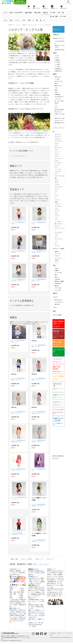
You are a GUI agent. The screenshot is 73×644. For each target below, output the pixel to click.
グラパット (57, 154)
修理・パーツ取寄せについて (36, 610)
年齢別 (55, 53)
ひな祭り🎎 (57, 279)
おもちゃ (45, 13)
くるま (56, 88)
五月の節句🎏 (58, 284)
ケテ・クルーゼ (58, 163)
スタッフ (53, 591)
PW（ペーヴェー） (59, 224)
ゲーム (56, 105)
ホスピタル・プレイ (59, 121)
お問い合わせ (69, 633)
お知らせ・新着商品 (27, 559)
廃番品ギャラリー (38, 76)
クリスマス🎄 (58, 290)
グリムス (57, 156)
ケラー (56, 167)
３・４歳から (58, 64)
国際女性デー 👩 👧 (59, 281)
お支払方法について (15, 569)
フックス (57, 209)
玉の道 (56, 92)
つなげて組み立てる (59, 97)
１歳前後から (58, 60)
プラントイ (57, 215)
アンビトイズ (58, 137)
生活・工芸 (61, 13)
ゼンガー (57, 182)
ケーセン (57, 161)
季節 (54, 266)
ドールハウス (58, 99)
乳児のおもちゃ (58, 77)
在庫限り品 (56, 35)
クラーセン (57, 256)
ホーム (5, 13)
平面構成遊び (58, 94)
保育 (29, 20)
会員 (11, 20)
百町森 (56, 202)
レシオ (56, 241)
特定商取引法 (53, 633)
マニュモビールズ (59, 232)
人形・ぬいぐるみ (32, 25)
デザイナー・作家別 (58, 249)
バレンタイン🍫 (58, 273)
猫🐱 (56, 275)
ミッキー (57, 235)
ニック (56, 191)
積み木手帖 (57, 304)
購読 (51, 635)
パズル (56, 107)
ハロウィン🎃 (58, 288)
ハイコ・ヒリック (59, 258)
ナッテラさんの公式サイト (19, 156)
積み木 (56, 90)
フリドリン (57, 211)
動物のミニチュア (59, 86)
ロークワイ (57, 246)
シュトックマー (58, 169)
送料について (13, 587)
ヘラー (56, 217)
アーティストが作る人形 (44, 25)
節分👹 (56, 271)
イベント (17, 20)
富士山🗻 (57, 277)
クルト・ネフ (58, 254)
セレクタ (57, 180)
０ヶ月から (57, 56)
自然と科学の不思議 (59, 110)
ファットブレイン (59, 206)
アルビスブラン (58, 134)
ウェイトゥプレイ (59, 141)
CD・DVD (63, 16)
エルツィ (57, 145)
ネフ (56, 193)
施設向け (55, 293)
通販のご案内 (15, 559)
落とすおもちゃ (58, 112)
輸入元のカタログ (59, 300)
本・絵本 (53, 13)
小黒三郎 (57, 260)
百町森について (39, 559)
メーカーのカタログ (59, 302)
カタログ (55, 297)
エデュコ (57, 143)
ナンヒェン (57, 189)
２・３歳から (58, 62)
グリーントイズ (58, 158)
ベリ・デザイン (58, 222)
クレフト (57, 152)
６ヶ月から (57, 58)
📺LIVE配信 (29, 13)
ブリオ (56, 213)
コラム (5, 20)
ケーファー (57, 165)
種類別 (24, 25)
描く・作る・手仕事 (59, 101)
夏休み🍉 (57, 286)
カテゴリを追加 (57, 315)
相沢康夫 (57, 251)
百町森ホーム (12, 25)
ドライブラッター (59, 187)
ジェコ (56, 174)
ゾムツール (57, 185)
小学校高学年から (59, 71)
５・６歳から (58, 67)
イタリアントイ (58, 139)
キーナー (57, 150)
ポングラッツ (58, 226)
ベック (56, 219)
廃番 (54, 311)
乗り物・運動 (54, 16)
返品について (32, 598)
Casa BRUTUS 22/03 (59, 50)
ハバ (56, 198)
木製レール (57, 84)
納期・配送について (15, 608)
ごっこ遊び (57, 79)
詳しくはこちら (41, 564)
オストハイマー (58, 148)
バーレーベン (58, 200)
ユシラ (56, 237)
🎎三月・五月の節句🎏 (16, 13)
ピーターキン (58, 204)
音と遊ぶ (57, 103)
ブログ (24, 20)
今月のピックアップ (58, 38)
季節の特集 (37, 13)
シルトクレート (58, 172)
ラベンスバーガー (59, 239)
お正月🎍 (57, 268)
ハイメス (57, 195)
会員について (50, 559)
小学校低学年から (59, 69)
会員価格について (33, 576)
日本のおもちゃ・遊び (59, 118)
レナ (56, 243)
